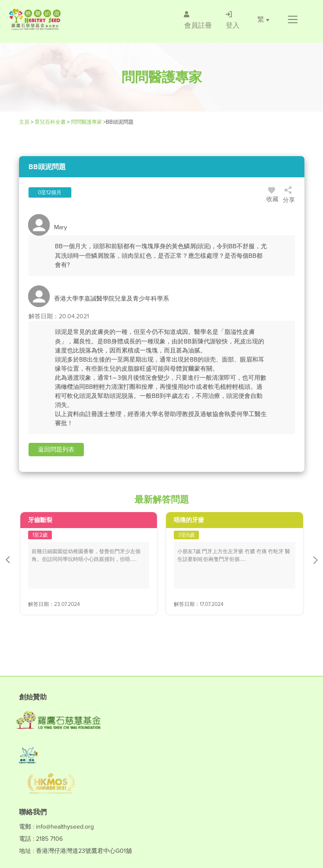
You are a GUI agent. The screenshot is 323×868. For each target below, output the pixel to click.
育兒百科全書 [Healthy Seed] (50, 122)
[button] (293, 19)
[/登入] (233, 19)
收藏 (272, 196)
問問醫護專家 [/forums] (86, 122)
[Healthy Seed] (59, 19)
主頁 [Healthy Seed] (25, 122)
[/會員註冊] (198, 19)
